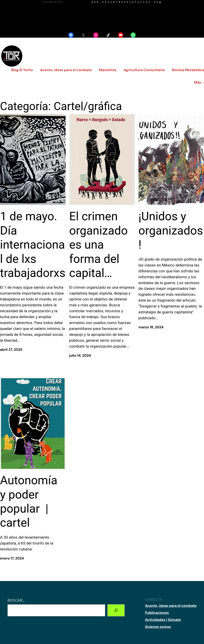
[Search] (116, 610)
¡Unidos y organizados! (171, 230)
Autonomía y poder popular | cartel (29, 501)
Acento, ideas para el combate (171, 606)
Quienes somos (158, 627)
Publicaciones (157, 613)
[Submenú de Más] (203, 83)
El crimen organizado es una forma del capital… (98, 245)
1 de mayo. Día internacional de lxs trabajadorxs (33, 245)
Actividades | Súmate (163, 620)
